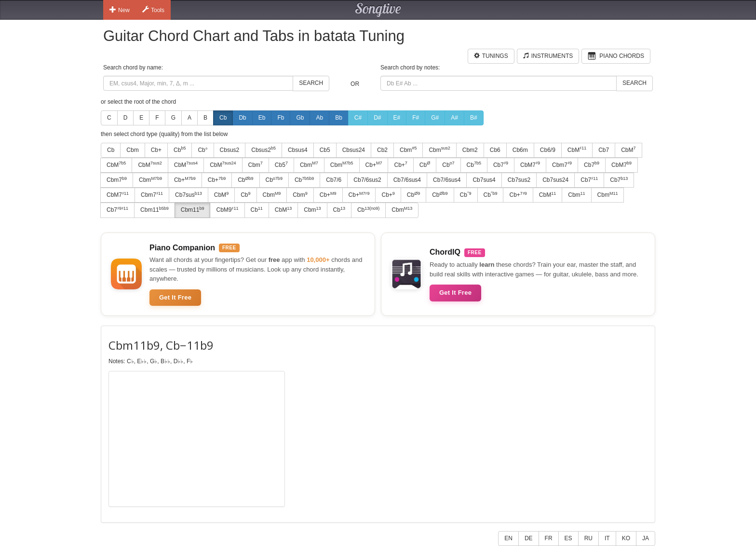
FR (549, 538)
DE (529, 538)
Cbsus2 (230, 150)
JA (646, 538)
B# (474, 118)
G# (435, 118)
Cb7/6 (334, 180)
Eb (262, 118)
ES (568, 538)
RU (588, 538)
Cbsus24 (354, 150)
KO (626, 538)
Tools (153, 10)
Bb (339, 118)
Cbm (132, 150)
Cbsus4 (298, 150)
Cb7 (604, 150)
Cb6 (495, 150)
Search (311, 83)
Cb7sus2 (519, 180)
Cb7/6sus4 (407, 180)
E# (397, 118)
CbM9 (227, 210)
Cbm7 (562, 164)
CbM (577, 150)
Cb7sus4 (484, 180)
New (120, 10)
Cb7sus (189, 195)
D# (377, 118)
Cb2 (382, 150)
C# (358, 118)
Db (242, 118)
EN (508, 538)
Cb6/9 (548, 150)
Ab (319, 118)
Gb (300, 118)
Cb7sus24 (555, 180)
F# (416, 118)
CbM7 (530, 164)
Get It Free (175, 297)
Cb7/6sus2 (367, 180)
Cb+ (156, 150)
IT (607, 538)
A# (454, 118)
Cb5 (325, 150)
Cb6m (520, 150)
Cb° (202, 150)
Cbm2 (470, 150)
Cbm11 (155, 210)
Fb (281, 118)
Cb (223, 118)
